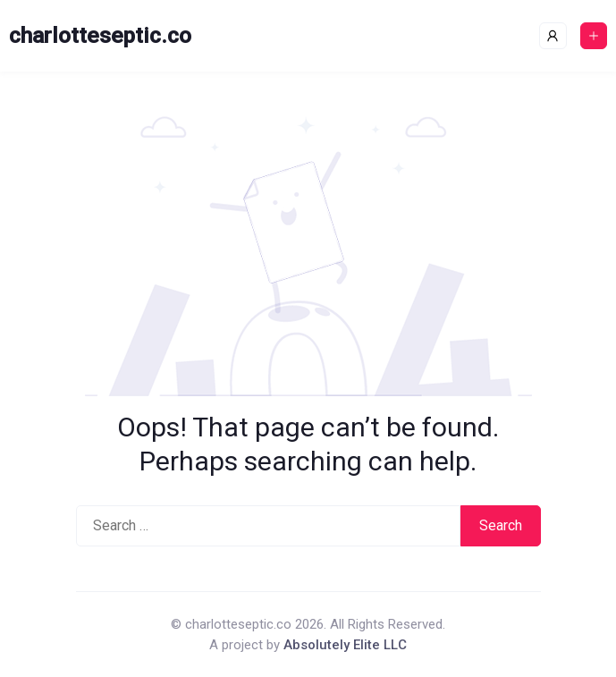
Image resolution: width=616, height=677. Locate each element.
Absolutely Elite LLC (345, 645)
